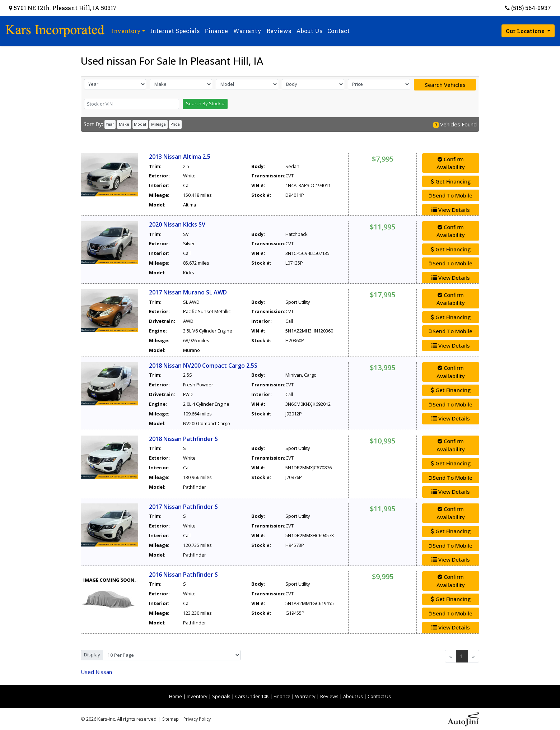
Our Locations (526, 31)
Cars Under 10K (252, 696)
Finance (282, 696)
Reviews (329, 696)
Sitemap (171, 719)
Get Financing (451, 181)
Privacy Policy (197, 719)
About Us (353, 696)
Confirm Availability (451, 163)
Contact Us (379, 696)
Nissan (96, 672)
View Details (451, 210)
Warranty (305, 696)
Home (176, 696)
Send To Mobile (451, 195)
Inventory (197, 696)
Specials (221, 696)
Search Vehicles (445, 85)
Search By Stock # (205, 103)
